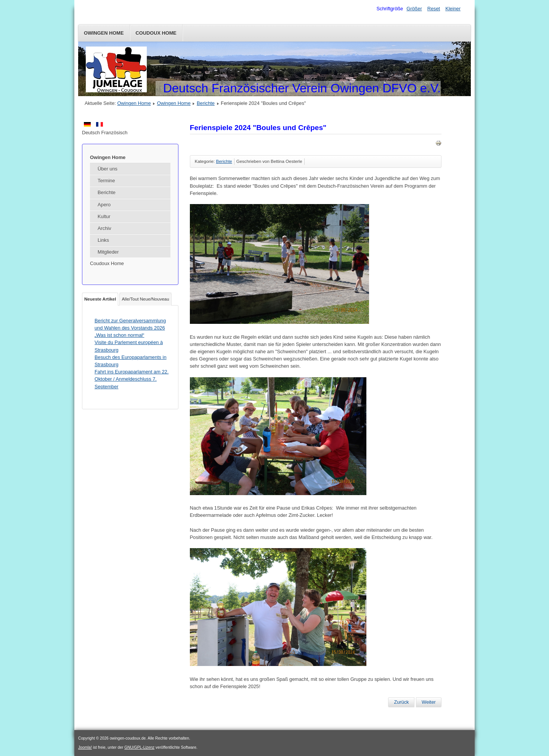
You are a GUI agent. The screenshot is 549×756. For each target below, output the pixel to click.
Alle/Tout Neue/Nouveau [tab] (145, 299)
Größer (414, 9)
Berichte (206, 103)
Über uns (108, 169)
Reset (434, 9)
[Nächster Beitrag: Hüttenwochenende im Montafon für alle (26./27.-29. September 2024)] (429, 702)
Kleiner (453, 9)
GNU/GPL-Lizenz (139, 747)
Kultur (104, 216)
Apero (104, 205)
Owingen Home (104, 33)
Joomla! (85, 747)
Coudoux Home (156, 33)
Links (103, 240)
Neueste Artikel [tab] (100, 299)
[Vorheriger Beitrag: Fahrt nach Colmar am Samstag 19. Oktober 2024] (401, 702)
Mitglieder (108, 252)
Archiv (104, 228)
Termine (106, 181)
